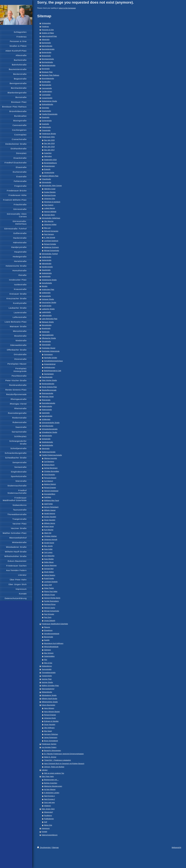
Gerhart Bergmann (51, 468)
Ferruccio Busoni (50, 478)
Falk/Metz (48, 497)
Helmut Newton (50, 575)
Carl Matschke (49, 556)
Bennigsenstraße (48, 59)
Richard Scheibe (50, 244)
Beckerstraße (46, 52)
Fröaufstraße (46, 179)
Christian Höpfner (50, 536)
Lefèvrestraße (47, 316)
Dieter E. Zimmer (50, 757)
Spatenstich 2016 (50, 160)
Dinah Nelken (49, 572)
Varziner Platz (47, 679)
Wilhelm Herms (50, 523)
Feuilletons (48, 816)
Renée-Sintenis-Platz (49, 387)
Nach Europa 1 (49, 796)
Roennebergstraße (48, 403)
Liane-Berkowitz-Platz (49, 319)
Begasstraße (46, 56)
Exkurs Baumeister (48, 705)
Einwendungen (49, 166)
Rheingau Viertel (48, 397)
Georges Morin (49, 215)
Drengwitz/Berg (50, 494)
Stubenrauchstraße (49, 452)
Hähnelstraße (47, 264)
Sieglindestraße (47, 442)
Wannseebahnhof (48, 689)
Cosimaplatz (46, 95)
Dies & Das (48, 663)
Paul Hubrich (49, 205)
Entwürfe (47, 169)
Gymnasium (48, 354)
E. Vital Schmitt (50, 238)
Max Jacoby (48, 546)
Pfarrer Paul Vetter (51, 592)
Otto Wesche (49, 221)
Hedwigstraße (47, 273)
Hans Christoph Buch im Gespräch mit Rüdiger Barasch (64, 764)
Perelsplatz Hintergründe (51, 351)
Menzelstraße (47, 325)
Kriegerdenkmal (50, 364)
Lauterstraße (46, 312)
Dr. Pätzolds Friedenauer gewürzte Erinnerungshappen (64, 754)
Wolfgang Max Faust (51, 501)
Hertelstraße (46, 276)
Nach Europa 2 (49, 799)
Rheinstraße (46, 400)
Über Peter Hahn (48, 776)
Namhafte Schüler (51, 358)
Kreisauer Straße (48, 299)
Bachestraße (46, 43)
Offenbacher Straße (49, 338)
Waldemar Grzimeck (51, 247)
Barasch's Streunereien (53, 751)
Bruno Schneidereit (51, 741)
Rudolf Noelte (49, 578)
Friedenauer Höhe (48, 137)
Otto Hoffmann (49, 728)
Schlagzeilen (46, 23)
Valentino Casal (50, 189)
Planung (47, 627)
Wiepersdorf (48, 812)
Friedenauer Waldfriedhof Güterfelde (55, 624)
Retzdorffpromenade (49, 390)
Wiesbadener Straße (49, 695)
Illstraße (44, 286)
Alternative (48, 156)
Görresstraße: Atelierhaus (51, 218)
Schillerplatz (46, 419)
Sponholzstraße (47, 445)
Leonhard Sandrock (51, 241)
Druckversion (44, 848)
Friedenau (45, 27)
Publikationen (49, 819)
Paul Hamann (49, 234)
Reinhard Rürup (50, 604)
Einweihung (48, 630)
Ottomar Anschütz (51, 458)
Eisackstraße (46, 111)
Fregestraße (46, 130)
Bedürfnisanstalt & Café (53, 371)
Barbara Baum (49, 465)
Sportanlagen (49, 374)
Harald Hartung (50, 514)
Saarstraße (46, 413)
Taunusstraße (47, 669)
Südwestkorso (47, 666)
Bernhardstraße (47, 62)
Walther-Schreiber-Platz (50, 686)
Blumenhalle (49, 637)
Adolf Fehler (48, 504)
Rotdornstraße (47, 406)
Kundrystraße (47, 306)
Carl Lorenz (48, 552)
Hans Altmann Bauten (52, 712)
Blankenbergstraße (48, 65)
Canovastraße (47, 88)
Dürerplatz (45, 108)
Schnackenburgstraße (50, 429)
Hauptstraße (46, 270)
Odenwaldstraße (48, 335)
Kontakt (44, 832)
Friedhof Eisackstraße (49, 114)
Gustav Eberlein (50, 192)
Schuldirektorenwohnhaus (53, 361)
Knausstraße (46, 296)
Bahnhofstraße (47, 46)
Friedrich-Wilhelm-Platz (50, 176)
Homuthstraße (47, 283)
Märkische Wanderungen (53, 786)
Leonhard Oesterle (51, 582)
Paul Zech (48, 617)
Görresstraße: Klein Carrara (52, 186)
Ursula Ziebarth (50, 621)
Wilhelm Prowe (49, 595)
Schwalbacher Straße (49, 432)
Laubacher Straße (48, 309)
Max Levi (47, 228)
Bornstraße (46, 69)
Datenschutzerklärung (50, 835)
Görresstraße (46, 182)
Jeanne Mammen (50, 565)
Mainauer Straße (48, 322)
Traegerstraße (47, 676)
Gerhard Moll (49, 569)
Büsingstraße (46, 85)
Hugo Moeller (49, 559)
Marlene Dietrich (50, 484)
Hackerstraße (47, 260)
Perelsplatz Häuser (48, 348)
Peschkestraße (47, 377)
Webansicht (176, 848)
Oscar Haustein (50, 520)
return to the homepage (67, 8)
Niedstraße (46, 332)
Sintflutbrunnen (50, 367)
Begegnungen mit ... (51, 780)
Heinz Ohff (48, 585)
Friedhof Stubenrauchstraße (52, 455)
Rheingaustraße (47, 393)
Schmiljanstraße (47, 426)
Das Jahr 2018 (49, 147)
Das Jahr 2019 (49, 143)
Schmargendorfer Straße (51, 423)
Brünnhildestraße (48, 78)
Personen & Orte (48, 30)
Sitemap (55, 848)
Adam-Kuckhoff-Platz (49, 36)
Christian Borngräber (52, 471)
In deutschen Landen (52, 793)
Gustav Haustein (50, 517)
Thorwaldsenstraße (49, 673)
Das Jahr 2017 (49, 150)
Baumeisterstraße (48, 49)
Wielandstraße (47, 692)
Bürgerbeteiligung (50, 163)
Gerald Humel (49, 543)
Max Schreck (49, 653)
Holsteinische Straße (49, 280)
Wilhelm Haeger (50, 510)
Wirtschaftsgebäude (51, 647)
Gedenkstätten (49, 656)
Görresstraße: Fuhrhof (50, 254)
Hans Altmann (49, 708)
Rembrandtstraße (48, 384)
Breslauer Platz (47, 72)
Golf (46, 822)
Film (46, 660)
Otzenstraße (46, 345)
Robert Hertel (49, 527)
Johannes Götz (50, 199)
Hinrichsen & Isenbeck (52, 202)
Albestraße (46, 40)
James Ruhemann (51, 738)
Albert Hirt (48, 533)
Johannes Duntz (50, 718)
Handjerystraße (47, 267)
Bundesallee (46, 82)
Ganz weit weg (49, 803)
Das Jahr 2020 (49, 140)
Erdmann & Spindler (51, 721)
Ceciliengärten (47, 92)
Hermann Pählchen (51, 734)
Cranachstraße (47, 98)
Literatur (45, 770)
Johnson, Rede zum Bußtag (54, 767)
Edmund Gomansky (51, 231)
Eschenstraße (47, 121)
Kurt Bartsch (49, 481)
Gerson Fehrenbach (51, 507)
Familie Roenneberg (51, 601)
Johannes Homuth (51, 540)
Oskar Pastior (49, 588)
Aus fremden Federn (49, 747)
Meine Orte (48, 825)
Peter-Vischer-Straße (49, 380)
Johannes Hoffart (50, 225)
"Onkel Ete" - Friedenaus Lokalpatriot (57, 760)
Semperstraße (47, 436)
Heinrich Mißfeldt (50, 212)
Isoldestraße (46, 293)
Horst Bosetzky (50, 475)
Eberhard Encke (50, 195)
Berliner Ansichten (51, 783)
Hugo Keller (48, 549)
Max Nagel (48, 731)
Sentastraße (46, 439)
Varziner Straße (47, 682)
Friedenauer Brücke (49, 134)
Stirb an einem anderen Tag (54, 773)
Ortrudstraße (46, 341)
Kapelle (47, 640)
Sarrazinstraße (47, 416)
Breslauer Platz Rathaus (50, 75)
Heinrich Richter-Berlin (52, 598)
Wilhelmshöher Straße (50, 702)
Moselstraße (46, 328)
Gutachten (48, 153)
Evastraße (45, 124)
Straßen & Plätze (48, 33)
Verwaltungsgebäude (52, 634)
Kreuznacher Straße (49, 303)
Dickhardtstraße (47, 104)
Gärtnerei (47, 650)
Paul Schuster (49, 614)
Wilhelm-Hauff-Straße (49, 699)
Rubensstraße (47, 410)
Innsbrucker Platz (48, 290)
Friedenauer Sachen (49, 744)
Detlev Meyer (49, 562)
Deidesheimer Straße (49, 101)
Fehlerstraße (46, 127)
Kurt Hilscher (49, 530)
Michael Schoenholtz (52, 251)
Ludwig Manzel (49, 208)
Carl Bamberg (49, 462)
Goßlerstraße (46, 257)
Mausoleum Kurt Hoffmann (54, 643)
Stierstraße (46, 449)
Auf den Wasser (50, 790)
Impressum (46, 828)
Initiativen (47, 806)
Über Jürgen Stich (48, 809)
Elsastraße (45, 117)
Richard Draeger (50, 488)
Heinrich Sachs (50, 608)
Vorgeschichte (49, 173)
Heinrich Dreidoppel (51, 491)
